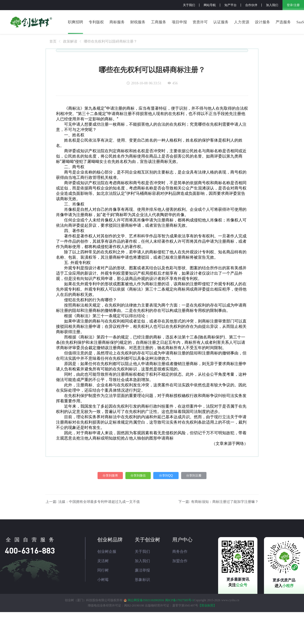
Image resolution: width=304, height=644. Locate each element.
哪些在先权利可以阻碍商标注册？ (110, 41)
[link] (53, 41)
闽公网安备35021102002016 (146, 600)
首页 (53, 41)
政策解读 (70, 41)
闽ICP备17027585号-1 (179, 600)
